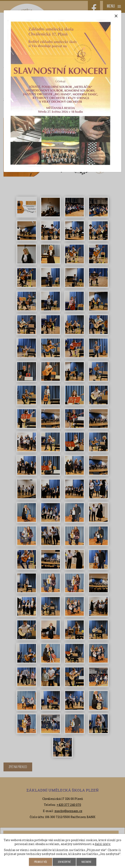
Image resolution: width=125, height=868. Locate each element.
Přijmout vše (41, 862)
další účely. (103, 844)
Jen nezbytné (64, 862)
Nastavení (86, 862)
